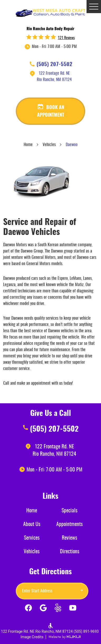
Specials (69, 511)
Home (28, 145)
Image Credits (32, 637)
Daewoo (72, 145)
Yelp (58, 609)
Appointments (69, 524)
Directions (70, 552)
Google (43, 609)
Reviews (69, 538)
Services (32, 538)
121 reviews (66, 38)
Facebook (28, 609)
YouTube (73, 609)
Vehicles (49, 145)
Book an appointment (51, 112)
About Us (32, 524)
